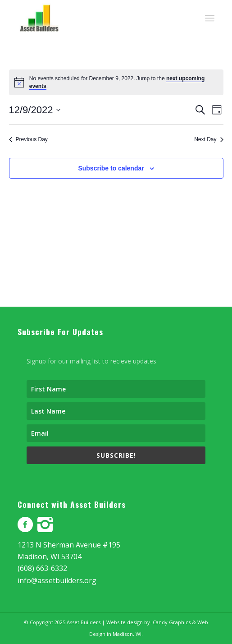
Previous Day (28, 139)
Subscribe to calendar (111, 168)
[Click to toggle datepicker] (35, 110)
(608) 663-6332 (42, 568)
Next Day (209, 139)
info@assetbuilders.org (57, 580)
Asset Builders (84, 622)
